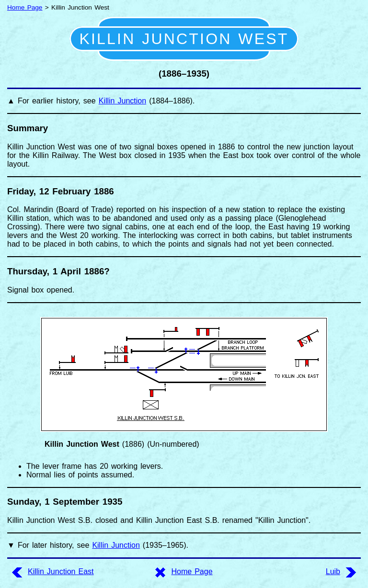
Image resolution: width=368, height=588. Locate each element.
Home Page (25, 7)
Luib (333, 571)
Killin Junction (122, 101)
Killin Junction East (61, 571)
